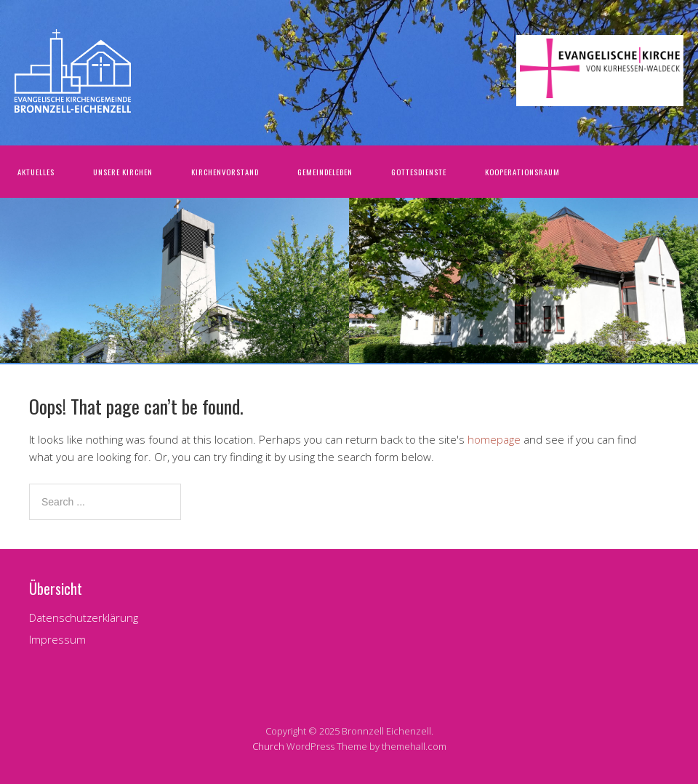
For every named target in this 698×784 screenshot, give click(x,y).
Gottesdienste (419, 172)
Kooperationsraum (522, 172)
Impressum (57, 639)
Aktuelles (36, 172)
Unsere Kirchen (123, 172)
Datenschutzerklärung (84, 617)
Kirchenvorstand (225, 172)
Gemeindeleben (325, 172)
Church (268, 746)
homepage (494, 439)
